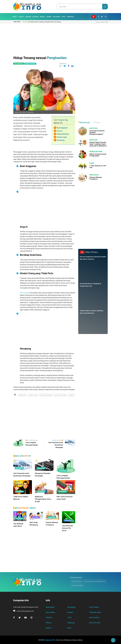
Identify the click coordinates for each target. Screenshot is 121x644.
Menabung (61, 140)
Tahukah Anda (95, 612)
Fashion (28, 17)
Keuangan (19, 64)
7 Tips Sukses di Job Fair (98, 166)
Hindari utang (62, 137)
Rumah (49, 17)
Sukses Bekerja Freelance (96, 178)
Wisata (43, 17)
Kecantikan (50, 612)
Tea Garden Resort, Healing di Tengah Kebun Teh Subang (42, 22)
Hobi (69, 628)
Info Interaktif (95, 622)
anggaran (71, 395)
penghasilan (22, 395)
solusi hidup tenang (77, 585)
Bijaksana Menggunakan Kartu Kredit (43, 499)
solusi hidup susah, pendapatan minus (95, 581)
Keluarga (57, 17)
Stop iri (60, 131)
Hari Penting (94, 617)
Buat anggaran (62, 128)
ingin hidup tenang (77, 581)
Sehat (15, 17)
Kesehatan (50, 607)
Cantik (21, 17)
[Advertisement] (61, 39)
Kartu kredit (24, 293)
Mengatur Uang (30, 64)
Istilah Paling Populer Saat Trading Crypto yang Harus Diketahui (98, 144)
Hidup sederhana (63, 134)
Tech (64, 17)
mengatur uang (33, 395)
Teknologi (68, 520)
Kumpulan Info (50, 640)
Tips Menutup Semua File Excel (67, 528)
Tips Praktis (94, 607)
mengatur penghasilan (46, 395)
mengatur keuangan (60, 395)
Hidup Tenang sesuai (40, 58)
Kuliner (36, 17)
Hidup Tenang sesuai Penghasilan (98, 155)
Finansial (71, 17)
